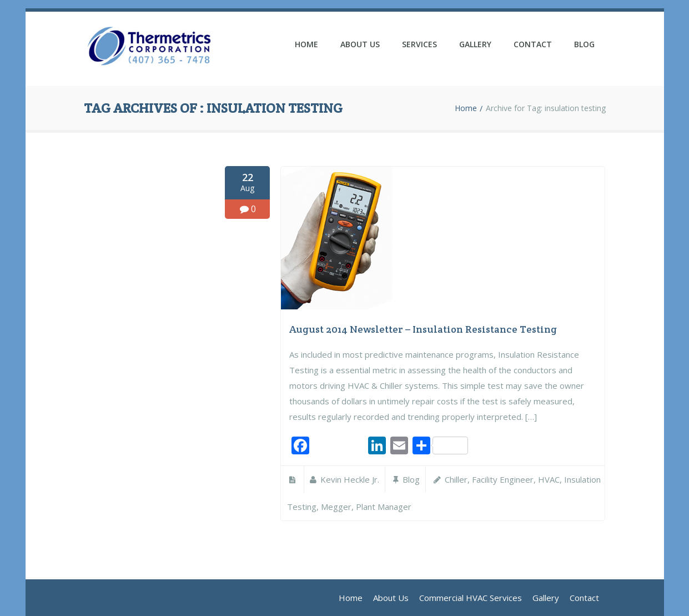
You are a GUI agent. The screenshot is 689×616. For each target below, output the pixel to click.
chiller (456, 479)
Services (419, 44)
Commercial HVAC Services (471, 598)
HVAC (549, 479)
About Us (360, 44)
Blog (584, 44)
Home (306, 44)
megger (336, 507)
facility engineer (503, 479)
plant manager (384, 507)
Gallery (475, 44)
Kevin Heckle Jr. (350, 479)
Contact (533, 44)
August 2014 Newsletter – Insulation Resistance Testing (423, 329)
